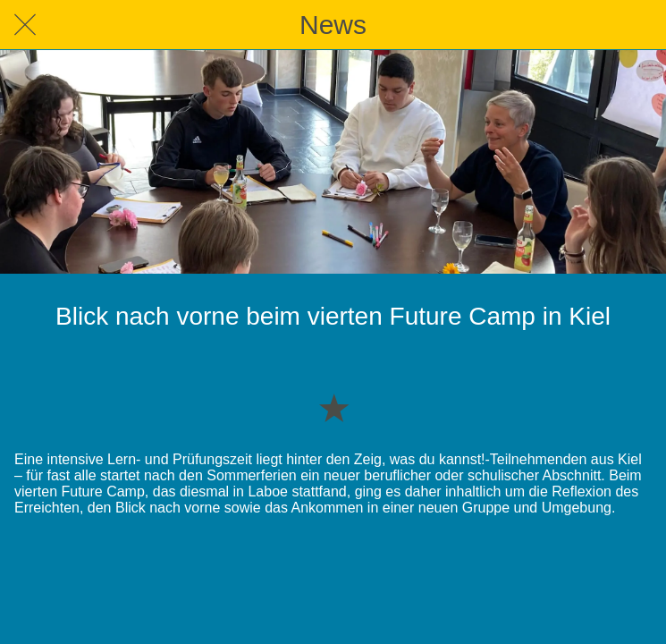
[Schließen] (25, 25)
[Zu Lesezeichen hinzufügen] (333, 407)
